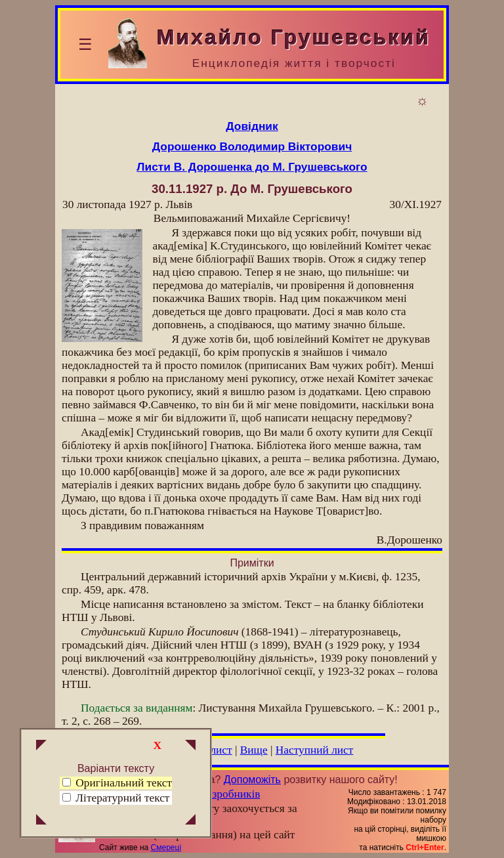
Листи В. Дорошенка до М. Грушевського (252, 167)
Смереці (166, 847)
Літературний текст (122, 798)
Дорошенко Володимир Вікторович (252, 146)
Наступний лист (315, 750)
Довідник (252, 126)
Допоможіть (252, 780)
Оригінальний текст (117, 783)
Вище (254, 750)
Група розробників (215, 794)
